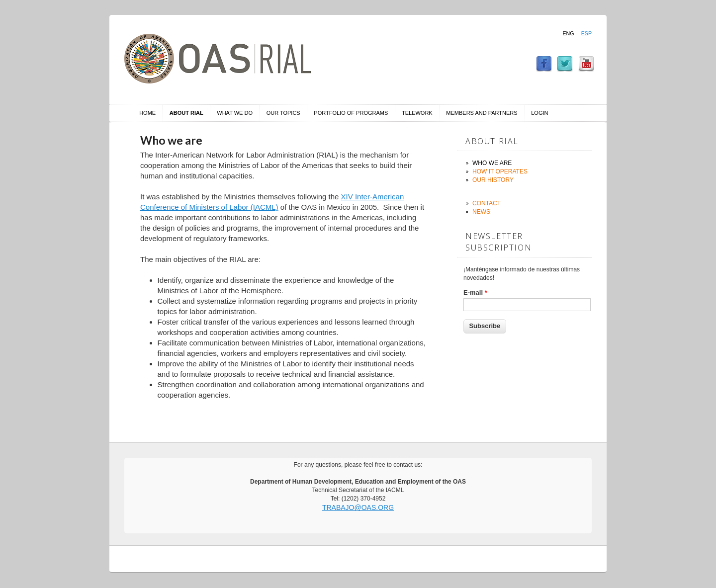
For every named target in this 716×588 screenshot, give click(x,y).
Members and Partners (482, 113)
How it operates (500, 171)
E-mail (475, 293)
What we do (235, 113)
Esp (586, 33)
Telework (417, 113)
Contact (487, 203)
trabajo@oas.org (358, 507)
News (481, 212)
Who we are (492, 163)
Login (539, 113)
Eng (568, 33)
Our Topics (283, 113)
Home (147, 113)
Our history (493, 180)
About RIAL (186, 113)
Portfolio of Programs (351, 113)
